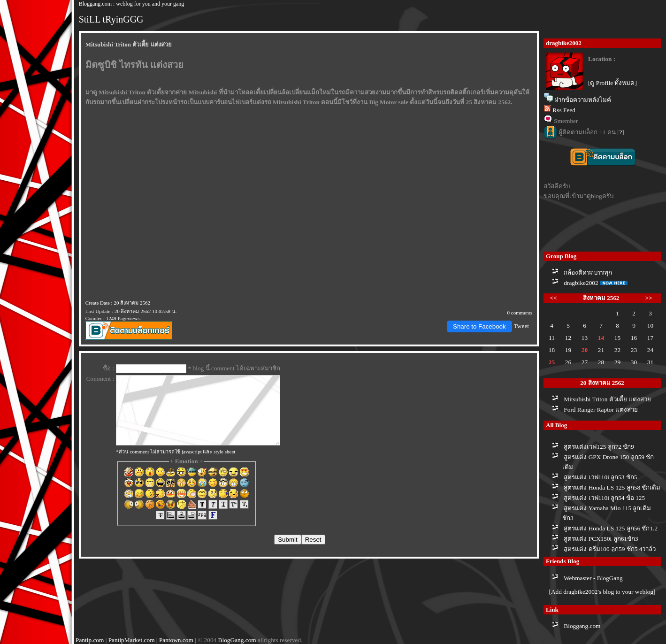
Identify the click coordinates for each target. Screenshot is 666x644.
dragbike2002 (581, 283)
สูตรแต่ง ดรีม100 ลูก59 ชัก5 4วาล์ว (610, 549)
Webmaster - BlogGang (593, 578)
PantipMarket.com (132, 640)
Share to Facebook (479, 326)
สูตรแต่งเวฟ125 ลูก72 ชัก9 (599, 447)
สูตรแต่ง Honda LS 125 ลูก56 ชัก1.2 (611, 528)
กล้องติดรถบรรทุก (588, 272)
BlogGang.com (237, 640)
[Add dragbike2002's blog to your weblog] (602, 592)
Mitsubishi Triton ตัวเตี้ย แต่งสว (607, 399)
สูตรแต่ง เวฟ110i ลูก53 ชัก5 (600, 477)
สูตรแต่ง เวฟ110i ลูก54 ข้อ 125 (604, 498)
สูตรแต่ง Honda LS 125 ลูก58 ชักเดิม (612, 487)
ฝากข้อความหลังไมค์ (583, 100)
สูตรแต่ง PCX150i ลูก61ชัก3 (601, 539)
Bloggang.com (582, 626)
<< (554, 298)
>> (649, 298)
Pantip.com (90, 640)
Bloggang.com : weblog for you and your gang (132, 4)
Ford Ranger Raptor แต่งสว (601, 410)
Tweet (521, 326)
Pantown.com (176, 640)
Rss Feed (564, 110)
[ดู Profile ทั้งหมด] (612, 83)
